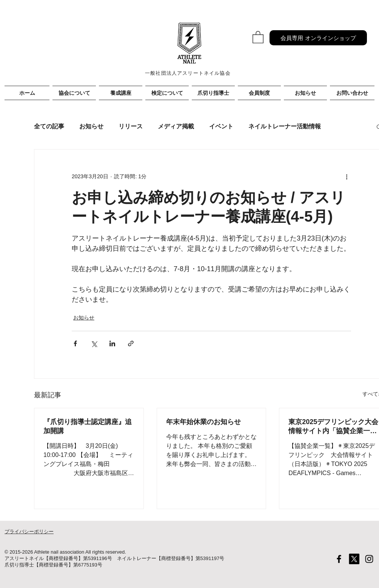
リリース (131, 126)
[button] (258, 37)
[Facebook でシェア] (75, 343)
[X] (354, 559)
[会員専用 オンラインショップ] (318, 38)
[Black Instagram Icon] (369, 559)
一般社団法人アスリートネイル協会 (188, 73)
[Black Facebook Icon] (339, 559)
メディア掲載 (176, 126)
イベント (221, 126)
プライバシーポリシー (29, 532)
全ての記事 (49, 126)
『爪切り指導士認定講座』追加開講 (88, 426)
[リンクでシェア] (131, 343)
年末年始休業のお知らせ (203, 422)
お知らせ (91, 126)
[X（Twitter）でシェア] (94, 343)
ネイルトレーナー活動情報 (285, 126)
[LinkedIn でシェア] (112, 343)
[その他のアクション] (347, 177)
